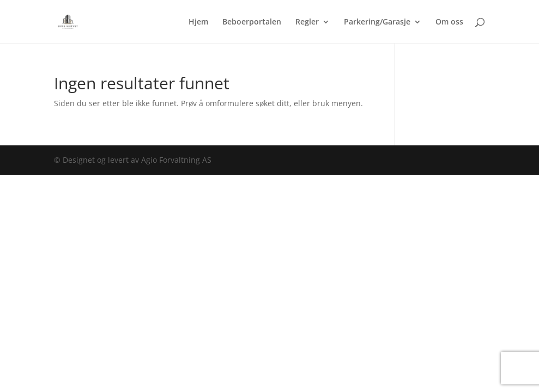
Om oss (449, 22)
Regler (307, 22)
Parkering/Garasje (377, 22)
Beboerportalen (252, 22)
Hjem (198, 22)
